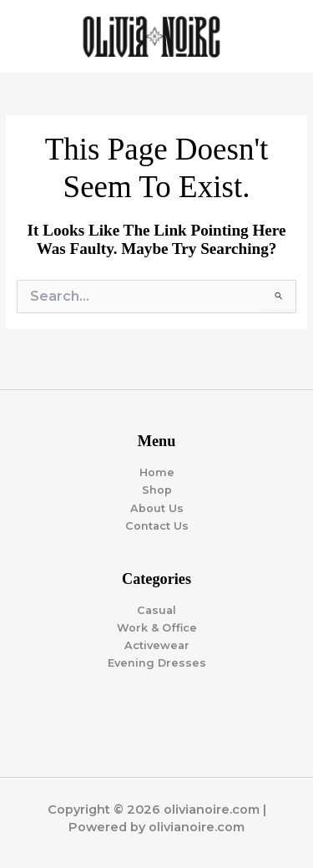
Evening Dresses (157, 663)
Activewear (157, 645)
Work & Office (157, 628)
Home (157, 472)
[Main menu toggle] (280, 37)
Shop (157, 490)
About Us (157, 508)
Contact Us (157, 526)
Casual (156, 610)
